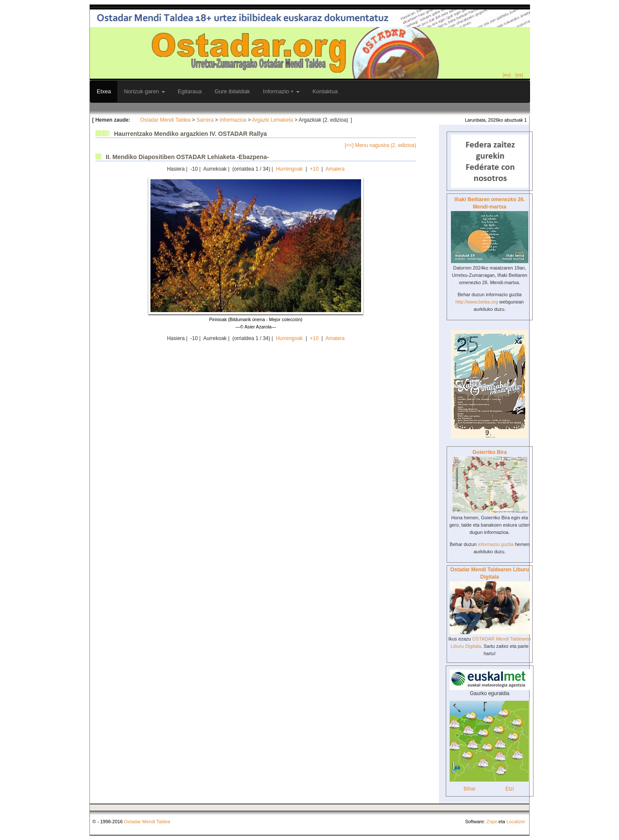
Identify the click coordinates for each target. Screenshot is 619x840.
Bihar (469, 789)
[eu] (507, 75)
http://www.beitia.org (477, 302)
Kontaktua (325, 91)
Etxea (104, 91)
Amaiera (335, 169)
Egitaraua (190, 91)
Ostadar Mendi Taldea (165, 120)
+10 (314, 169)
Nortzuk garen (144, 91)
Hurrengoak (290, 169)
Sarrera (205, 120)
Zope (492, 822)
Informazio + (282, 91)
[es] (519, 75)
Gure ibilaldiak (232, 91)
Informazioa (233, 120)
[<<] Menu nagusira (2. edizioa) (380, 145)
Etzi (509, 789)
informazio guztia (496, 544)
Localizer (516, 822)
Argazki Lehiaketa (272, 120)
